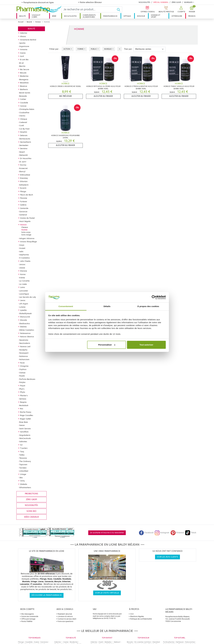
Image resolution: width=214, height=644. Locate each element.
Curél (22, 125)
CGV (132, 614)
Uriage (23, 474)
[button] (181, 9)
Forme (81, 49)
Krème (22, 278)
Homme (24, 230)
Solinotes (23, 441)
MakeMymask (25, 313)
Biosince (24, 86)
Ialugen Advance (27, 238)
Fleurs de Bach (27, 195)
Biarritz (22, 66)
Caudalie (24, 103)
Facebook (146, 533)
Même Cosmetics (27, 330)
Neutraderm (25, 343)
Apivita (22, 43)
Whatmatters (25, 487)
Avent (101, 642)
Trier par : (129, 49)
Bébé (54, 16)
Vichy (22, 481)
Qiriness (23, 399)
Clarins (22, 116)
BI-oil (21, 63)
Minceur (141, 16)
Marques (188, 2)
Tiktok (191, 533)
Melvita (23, 327)
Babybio (108, 642)
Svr (21, 445)
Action (67, 49)
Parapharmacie (110, 16)
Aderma (24, 33)
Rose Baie (24, 422)
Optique (127, 16)
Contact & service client (67, 619)
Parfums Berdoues (27, 379)
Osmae (22, 373)
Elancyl (22, 171)
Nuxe (22, 363)
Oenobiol (156, 642)
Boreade (23, 96)
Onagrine (24, 366)
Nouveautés (144, 2)
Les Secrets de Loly (28, 297)
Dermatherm (25, 142)
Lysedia (23, 310)
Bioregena (24, 79)
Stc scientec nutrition (143, 642)
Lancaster (24, 291)
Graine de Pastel (27, 218)
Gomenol (23, 215)
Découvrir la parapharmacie (47, 595)
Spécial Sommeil (161, 2)
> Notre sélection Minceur (90, 2)
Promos (192, 16)
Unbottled (24, 471)
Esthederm (24, 185)
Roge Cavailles (27, 415)
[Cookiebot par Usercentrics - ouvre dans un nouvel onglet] (154, 297)
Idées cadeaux (31, 517)
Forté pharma (169, 642)
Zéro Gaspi (176, 2)
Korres (23, 274)
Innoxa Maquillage (28, 242)
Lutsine (22, 307)
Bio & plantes (70, 16)
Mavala (24, 320)
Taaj (22, 452)
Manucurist (25, 317)
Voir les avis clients (167, 557)
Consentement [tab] (66, 306)
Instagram (162, 533)
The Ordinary (25, 461)
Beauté (22, 16)
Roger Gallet (25, 419)
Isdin (21, 251)
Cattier (23, 99)
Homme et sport (156, 16)
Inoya (22, 245)
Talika (22, 455)
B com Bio (24, 59)
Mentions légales (137, 616)
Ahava (23, 36)
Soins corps (26, 232)
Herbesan (180, 642)
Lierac (23, 300)
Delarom (24, 135)
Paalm (22, 376)
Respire (23, 402)
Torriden (23, 468)
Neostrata (24, 340)
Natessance (25, 333)
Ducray (23, 165)
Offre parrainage (28, 619)
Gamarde (24, 208)
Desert (22, 152)
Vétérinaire (177, 16)
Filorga (23, 191)
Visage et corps (36, 16)
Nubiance (24, 356)
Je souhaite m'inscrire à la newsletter (107, 533)
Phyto (23, 392)
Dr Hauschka (26, 158)
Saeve (22, 425)
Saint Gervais (25, 429)
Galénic (23, 205)
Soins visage (26, 235)
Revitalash (24, 405)
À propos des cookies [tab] (148, 306)
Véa (21, 478)
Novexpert (24, 353)
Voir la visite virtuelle (107, 593)
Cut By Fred (24, 129)
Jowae (22, 268)
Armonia (24, 49)
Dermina (24, 148)
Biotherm (24, 89)
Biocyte (23, 73)
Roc (22, 409)
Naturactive (190, 642)
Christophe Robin (27, 109)
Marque (108, 49)
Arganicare (24, 46)
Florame (24, 198)
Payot (23, 386)
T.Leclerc (24, 448)
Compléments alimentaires (89, 16)
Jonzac (22, 264)
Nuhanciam (24, 359)
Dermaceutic (25, 139)
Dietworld (23, 155)
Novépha (23, 350)
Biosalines (24, 83)
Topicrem (23, 464)
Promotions (31, 494)
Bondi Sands (25, 93)
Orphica (23, 369)
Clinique (24, 119)
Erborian (24, 181)
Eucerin (23, 188)
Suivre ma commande (30, 616)
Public (94, 49)
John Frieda (25, 261)
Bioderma (24, 76)
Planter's (24, 395)
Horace (38, 22)
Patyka (22, 382)
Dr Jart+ (23, 162)
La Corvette (24, 281)
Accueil (21, 22)
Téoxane (23, 458)
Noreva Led (25, 346)
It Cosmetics (24, 258)
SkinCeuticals (25, 438)
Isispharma (24, 255)
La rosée (23, 284)
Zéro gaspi (31, 499)
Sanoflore (24, 432)
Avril (22, 56)
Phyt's (22, 389)
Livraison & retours (65, 616)
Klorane (24, 271)
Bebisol (117, 642)
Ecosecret (23, 168)
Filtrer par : (54, 49)
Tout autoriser (146, 345)
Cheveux (25, 227)
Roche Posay (26, 412)
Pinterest (177, 533)
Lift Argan (24, 304)
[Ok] (119, 9)
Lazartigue (24, 294)
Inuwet (22, 248)
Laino (22, 287)
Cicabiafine (24, 112)
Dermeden (24, 145)
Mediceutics (25, 323)
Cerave (23, 106)
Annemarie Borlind (28, 40)
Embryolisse (25, 175)
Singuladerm (25, 435)
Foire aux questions (65, 621)
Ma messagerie (27, 614)
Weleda (24, 484)
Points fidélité (27, 621)
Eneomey (24, 178)
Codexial (23, 122)
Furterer (24, 201)
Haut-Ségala (25, 221)
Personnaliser (107, 345)
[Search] (89, 9)
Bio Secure (25, 69)
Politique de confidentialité (141, 619)
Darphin (24, 132)
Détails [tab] (107, 306)
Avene (23, 53)
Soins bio (31, 511)
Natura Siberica (27, 337)
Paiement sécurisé (65, 614)
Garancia (23, 211)
